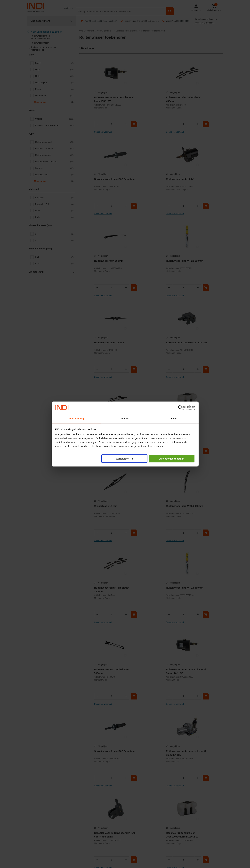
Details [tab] (125, 419)
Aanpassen (125, 458)
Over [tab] (174, 419)
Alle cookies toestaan (172, 458)
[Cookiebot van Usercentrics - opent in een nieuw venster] (181, 408)
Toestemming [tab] (76, 419)
